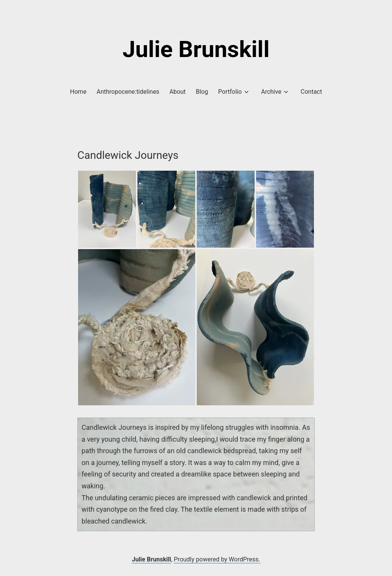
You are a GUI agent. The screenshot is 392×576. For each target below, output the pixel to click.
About (178, 92)
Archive (271, 92)
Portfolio (230, 92)
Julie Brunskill (196, 49)
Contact (311, 92)
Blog (202, 92)
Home (78, 92)
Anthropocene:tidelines (128, 92)
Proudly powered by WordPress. (217, 559)
